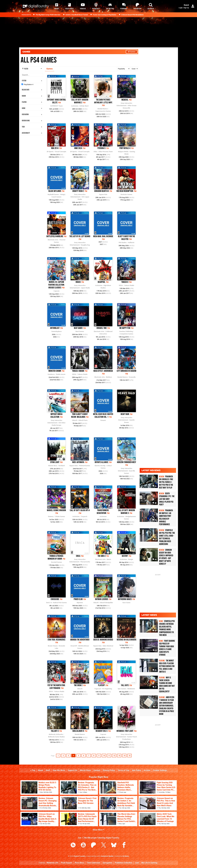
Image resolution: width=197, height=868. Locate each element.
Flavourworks (85, 562)
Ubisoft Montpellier (106, 603)
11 (109, 756)
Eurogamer (108, 863)
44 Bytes (126, 856)
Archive (147, 770)
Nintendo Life (53, 863)
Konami (103, 420)
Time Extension (93, 863)
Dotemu (51, 516)
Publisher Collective (124, 863)
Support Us (72, 770)
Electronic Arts (53, 240)
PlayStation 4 (29, 84)
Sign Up (186, 8)
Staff (48, 770)
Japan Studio (85, 288)
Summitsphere (56, 331)
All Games (132, 52)
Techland (61, 466)
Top (33, 770)
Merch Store (85, 770)
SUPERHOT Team (56, 106)
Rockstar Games (126, 194)
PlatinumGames (85, 466)
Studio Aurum (61, 374)
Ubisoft (75, 420)
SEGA (121, 285)
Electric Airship (100, 466)
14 (124, 756)
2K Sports (50, 152)
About (40, 770)
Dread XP (74, 646)
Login (181, 8)
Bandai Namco (103, 109)
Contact (97, 770)
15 (129, 756)
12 (114, 756)
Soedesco (51, 374)
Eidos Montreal (108, 646)
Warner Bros (53, 466)
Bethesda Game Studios (56, 737)
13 (119, 756)
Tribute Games (60, 516)
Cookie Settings (160, 770)
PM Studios (123, 243)
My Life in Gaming (149, 863)
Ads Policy (137, 770)
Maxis (109, 559)
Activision (75, 106)
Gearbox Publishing (126, 331)
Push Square (67, 863)
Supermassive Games (103, 111)
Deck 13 (49, 603)
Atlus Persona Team (106, 152)
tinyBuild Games (53, 194)
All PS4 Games (39, 60)
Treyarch (84, 516)
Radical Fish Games (60, 603)
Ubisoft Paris (83, 420)
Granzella (132, 377)
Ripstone (80, 603)
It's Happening (107, 689)
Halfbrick (131, 243)
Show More (98, 830)
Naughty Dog (85, 245)
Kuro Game (126, 603)
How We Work (59, 770)
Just (137, 863)
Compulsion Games (126, 334)
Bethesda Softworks (56, 734)
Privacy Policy (109, 770)
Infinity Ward (84, 106)
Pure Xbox (79, 863)
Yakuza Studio (129, 285)
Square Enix (103, 194)
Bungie (131, 559)
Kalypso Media (123, 152)
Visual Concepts (60, 152)
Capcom (56, 291)
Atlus (95, 152)
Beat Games (80, 331)
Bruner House (53, 646)
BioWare (109, 377)
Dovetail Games (56, 562)
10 (104, 756)
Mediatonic (131, 689)
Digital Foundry (80, 856)
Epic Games (122, 689)
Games (26, 52)
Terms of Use (123, 770)
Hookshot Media (107, 856)
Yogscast (98, 689)
